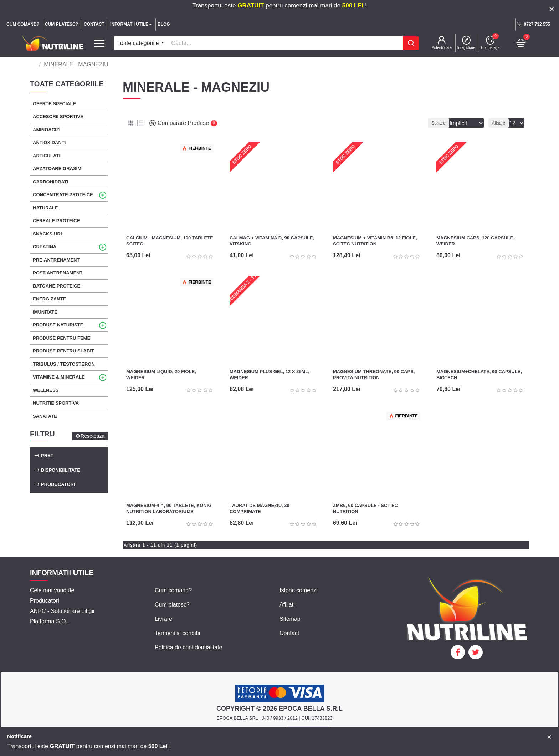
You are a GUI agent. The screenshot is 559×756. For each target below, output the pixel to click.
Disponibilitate (61, 470)
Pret (47, 455)
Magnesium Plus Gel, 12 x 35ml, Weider (270, 375)
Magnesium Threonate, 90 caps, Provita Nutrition (374, 375)
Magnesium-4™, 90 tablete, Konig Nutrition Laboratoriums (169, 508)
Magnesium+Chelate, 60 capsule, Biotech (479, 375)
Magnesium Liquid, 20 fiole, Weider (161, 375)
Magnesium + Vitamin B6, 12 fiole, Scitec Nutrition (375, 241)
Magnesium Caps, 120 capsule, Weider (475, 241)
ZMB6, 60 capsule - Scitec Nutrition (365, 508)
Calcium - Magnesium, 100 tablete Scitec (170, 241)
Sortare (429, 123)
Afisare (501, 123)
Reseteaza (93, 436)
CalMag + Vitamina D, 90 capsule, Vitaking (272, 241)
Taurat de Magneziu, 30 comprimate (260, 508)
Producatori (58, 484)
